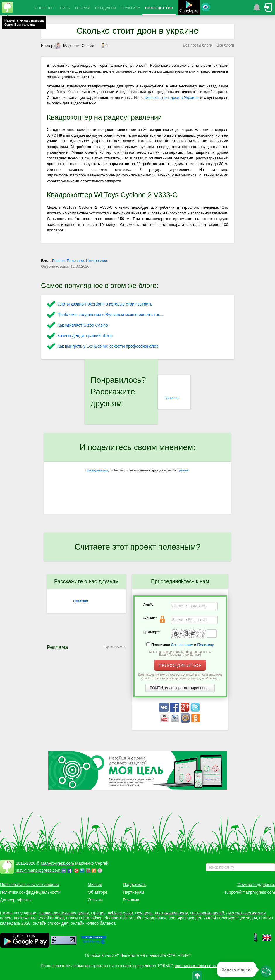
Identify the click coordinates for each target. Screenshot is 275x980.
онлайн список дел (51, 923)
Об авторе (98, 892)
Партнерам (133, 892)
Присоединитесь (97, 470)
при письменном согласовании (204, 966)
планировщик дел (185, 918)
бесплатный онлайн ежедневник (135, 918)
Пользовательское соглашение (30, 885)
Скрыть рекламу (115, 647)
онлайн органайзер (84, 918)
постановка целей (207, 913)
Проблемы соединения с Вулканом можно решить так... (110, 315)
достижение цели (171, 913)
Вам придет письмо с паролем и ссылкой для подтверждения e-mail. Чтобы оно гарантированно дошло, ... (180, 677)
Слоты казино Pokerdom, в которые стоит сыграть (105, 304)
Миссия (95, 885)
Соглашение (182, 645)
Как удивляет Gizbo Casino (83, 325)
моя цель (144, 913)
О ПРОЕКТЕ (44, 8)
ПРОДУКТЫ (106, 8)
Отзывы (95, 900)
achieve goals (120, 913)
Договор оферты (16, 900)
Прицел (98, 913)
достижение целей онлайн (39, 918)
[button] (266, 972)
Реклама (131, 900)
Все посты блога (197, 45)
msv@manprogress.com (38, 870)
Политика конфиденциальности (30, 892)
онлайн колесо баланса (93, 923)
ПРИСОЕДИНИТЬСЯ (180, 665)
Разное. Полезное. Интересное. (80, 261)
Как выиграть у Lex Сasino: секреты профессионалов (108, 346)
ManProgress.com (57, 863)
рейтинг (184, 470)
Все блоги (225, 45)
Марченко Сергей (74, 46)
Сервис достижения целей (63, 913)
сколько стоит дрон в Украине (172, 98)
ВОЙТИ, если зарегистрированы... (180, 688)
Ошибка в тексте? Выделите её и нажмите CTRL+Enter (138, 955)
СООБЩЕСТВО (159, 8)
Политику (206, 645)
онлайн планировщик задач (231, 918)
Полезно (171, 398)
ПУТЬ (65, 8)
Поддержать (135, 885)
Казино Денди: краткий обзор (85, 336)
